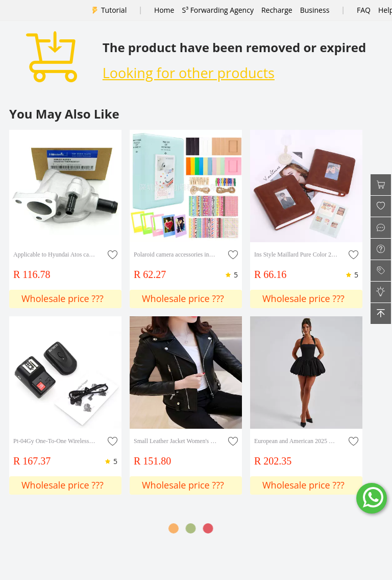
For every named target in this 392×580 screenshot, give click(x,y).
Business (315, 10)
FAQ (364, 10)
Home (164, 10)
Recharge (277, 10)
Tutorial (114, 10)
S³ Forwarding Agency (217, 10)
